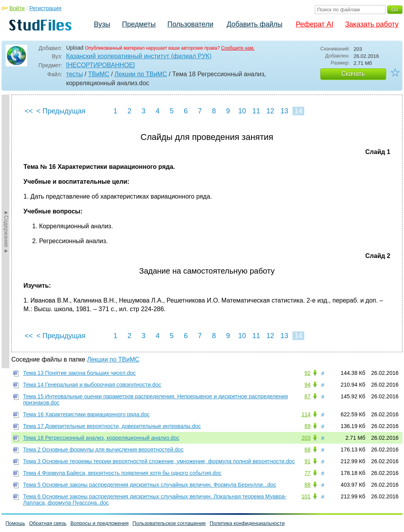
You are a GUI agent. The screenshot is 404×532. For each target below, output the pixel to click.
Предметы (139, 24)
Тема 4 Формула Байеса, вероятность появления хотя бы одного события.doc (122, 473)
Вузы (102, 24)
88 (307, 485)
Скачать (353, 74)
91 (307, 461)
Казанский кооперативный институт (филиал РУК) (139, 56)
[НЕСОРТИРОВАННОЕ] (101, 65)
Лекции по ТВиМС (141, 74)
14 (298, 111)
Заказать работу (372, 24)
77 (307, 473)
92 (307, 373)
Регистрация (45, 8)
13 (284, 111)
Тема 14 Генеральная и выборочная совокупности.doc (92, 385)
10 (242, 111)
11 (256, 111)
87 (307, 396)
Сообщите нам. (238, 48)
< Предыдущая (61, 111)
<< (29, 111)
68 (307, 450)
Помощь (15, 523)
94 (307, 385)
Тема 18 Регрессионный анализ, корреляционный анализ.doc (101, 438)
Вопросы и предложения (100, 523)
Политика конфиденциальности (247, 523)
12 (270, 111)
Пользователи (190, 24)
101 (306, 496)
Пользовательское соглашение (169, 523)
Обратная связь (48, 523)
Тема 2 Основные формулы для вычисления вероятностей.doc (103, 450)
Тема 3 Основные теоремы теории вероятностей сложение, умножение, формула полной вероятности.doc (159, 461)
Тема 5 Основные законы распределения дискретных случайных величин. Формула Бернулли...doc (150, 485)
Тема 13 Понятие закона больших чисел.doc (79, 373)
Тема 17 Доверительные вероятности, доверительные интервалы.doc (112, 426)
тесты (75, 74)
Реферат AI (314, 24)
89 (307, 426)
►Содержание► (6, 231)
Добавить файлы (254, 24)
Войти (17, 8)
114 (306, 414)
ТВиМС (99, 74)
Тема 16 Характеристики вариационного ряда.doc (86, 414)
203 (306, 438)
